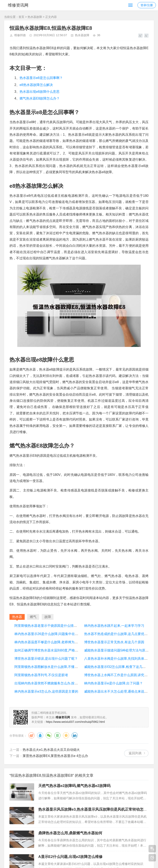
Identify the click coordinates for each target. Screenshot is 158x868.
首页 (21, 17)
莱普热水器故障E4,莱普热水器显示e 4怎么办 (55, 756)
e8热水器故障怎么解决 (36, 85)
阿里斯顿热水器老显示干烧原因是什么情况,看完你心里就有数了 (61, 626)
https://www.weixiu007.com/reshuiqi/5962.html (75, 722)
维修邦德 (20, 35)
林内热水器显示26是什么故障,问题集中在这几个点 (51, 634)
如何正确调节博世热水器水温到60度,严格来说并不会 (53, 650)
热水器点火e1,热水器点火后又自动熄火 (51, 750)
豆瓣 (57, 735)
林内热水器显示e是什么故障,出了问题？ (113, 683)
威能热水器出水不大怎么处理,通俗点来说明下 (117, 691)
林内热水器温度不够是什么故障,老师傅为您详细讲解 (53, 642)
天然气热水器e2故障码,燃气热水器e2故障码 (74, 786)
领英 (75, 735)
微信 (49, 735)
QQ (40, 735)
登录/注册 (147, 5)
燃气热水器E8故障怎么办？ (40, 98)
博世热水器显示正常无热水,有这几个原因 (114, 642)
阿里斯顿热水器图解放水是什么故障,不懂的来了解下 (53, 667)
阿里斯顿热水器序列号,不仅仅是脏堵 (41, 675)
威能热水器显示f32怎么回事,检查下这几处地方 (118, 667)
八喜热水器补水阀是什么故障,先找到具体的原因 (119, 659)
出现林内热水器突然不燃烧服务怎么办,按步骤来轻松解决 (56, 683)
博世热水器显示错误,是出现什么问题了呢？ (46, 659)
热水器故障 (35, 17)
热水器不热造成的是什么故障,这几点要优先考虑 (119, 634)
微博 (31, 735)
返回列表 (135, 753)
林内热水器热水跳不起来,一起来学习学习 (114, 626)
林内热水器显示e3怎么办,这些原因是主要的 (46, 691)
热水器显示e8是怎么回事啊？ (41, 78)
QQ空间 (66, 735)
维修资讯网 (18, 5)
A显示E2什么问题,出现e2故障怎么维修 (70, 857)
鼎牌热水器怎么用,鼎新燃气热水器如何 (70, 833)
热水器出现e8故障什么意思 (39, 92)
